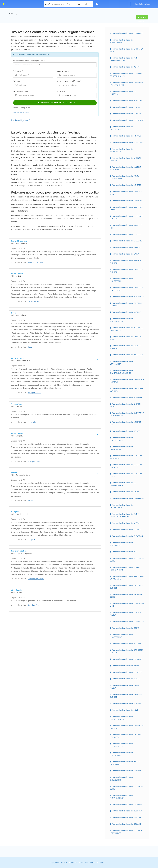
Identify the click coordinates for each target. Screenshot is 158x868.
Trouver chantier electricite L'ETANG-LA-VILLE (127, 605)
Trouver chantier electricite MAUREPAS (127, 201)
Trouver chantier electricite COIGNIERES (128, 621)
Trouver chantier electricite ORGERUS (127, 804)
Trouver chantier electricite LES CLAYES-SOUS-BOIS (127, 217)
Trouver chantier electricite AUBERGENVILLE (122, 320)
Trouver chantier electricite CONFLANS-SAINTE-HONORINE (127, 75)
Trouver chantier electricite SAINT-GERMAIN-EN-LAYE (124, 59)
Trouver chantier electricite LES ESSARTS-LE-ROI (123, 484)
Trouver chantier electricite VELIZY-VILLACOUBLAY (125, 177)
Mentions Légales (88, 862)
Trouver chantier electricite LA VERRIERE (128, 498)
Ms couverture (34, 302)
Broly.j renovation (35, 461)
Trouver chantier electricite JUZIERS (126, 679)
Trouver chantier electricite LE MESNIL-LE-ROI (126, 475)
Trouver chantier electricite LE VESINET (127, 241)
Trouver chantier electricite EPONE (125, 492)
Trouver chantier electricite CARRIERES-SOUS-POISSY (126, 289)
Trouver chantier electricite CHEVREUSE (127, 536)
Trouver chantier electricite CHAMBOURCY (122, 506)
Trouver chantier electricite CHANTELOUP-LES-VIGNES (122, 372)
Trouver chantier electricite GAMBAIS (126, 771)
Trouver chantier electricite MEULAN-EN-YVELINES (127, 390)
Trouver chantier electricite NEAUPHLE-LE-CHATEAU (127, 736)
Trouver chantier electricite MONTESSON (122, 280)
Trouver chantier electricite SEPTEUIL (126, 817)
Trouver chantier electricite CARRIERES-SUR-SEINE (126, 271)
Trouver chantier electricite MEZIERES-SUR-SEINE (126, 696)
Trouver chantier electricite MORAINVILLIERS (122, 797)
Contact (102, 862)
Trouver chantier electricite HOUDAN (126, 703)
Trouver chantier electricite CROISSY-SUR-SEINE (126, 347)
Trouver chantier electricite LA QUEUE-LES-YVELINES (126, 832)
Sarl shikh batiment (36, 262)
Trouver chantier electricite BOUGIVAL (127, 397)
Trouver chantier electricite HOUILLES (127, 100)
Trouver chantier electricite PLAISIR (126, 107)
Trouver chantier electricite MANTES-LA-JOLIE (127, 50)
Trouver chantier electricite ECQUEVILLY (128, 643)
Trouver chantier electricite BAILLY (125, 666)
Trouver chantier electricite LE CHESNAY (128, 120)
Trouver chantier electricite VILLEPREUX (127, 355)
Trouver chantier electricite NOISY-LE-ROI (126, 423)
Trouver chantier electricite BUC (124, 552)
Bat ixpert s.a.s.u (34, 393)
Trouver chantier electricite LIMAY (125, 254)
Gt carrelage (33, 422)
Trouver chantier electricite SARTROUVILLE (122, 41)
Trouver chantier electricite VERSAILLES (127, 33)
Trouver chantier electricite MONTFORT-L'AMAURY (127, 727)
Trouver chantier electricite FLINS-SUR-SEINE (126, 788)
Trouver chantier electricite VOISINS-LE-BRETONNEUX (127, 329)
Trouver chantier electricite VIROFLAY (127, 247)
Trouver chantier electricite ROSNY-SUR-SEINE (127, 560)
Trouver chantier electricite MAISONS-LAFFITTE (126, 159)
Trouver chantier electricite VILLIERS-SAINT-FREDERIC (125, 763)
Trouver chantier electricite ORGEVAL (126, 530)
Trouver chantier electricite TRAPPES (126, 136)
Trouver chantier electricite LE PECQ (126, 234)
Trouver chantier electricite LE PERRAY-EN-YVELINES (126, 466)
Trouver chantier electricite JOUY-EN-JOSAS (126, 405)
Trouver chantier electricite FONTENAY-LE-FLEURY (127, 304)
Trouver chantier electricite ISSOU (125, 628)
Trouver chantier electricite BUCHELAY (127, 811)
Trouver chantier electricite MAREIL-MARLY (125, 687)
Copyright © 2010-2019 (58, 862)
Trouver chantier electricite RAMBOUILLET (122, 150)
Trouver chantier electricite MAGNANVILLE (122, 544)
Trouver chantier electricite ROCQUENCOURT (122, 718)
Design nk (32, 540)
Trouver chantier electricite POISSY (125, 67)
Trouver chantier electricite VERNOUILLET (122, 363)
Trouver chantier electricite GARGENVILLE (122, 448)
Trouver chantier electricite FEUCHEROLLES (122, 745)
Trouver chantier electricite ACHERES (126, 185)
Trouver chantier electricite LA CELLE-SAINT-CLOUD (126, 168)
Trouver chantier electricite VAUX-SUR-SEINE (126, 596)
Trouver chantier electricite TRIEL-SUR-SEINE (126, 338)
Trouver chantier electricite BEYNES (126, 431)
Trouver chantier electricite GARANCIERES (122, 778)
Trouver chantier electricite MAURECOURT (122, 636)
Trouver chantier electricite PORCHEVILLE (122, 754)
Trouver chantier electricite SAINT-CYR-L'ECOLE (126, 208)
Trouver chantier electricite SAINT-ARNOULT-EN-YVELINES (124, 515)
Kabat (30, 347)
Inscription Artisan (142, 4)
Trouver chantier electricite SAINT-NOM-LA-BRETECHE (127, 578)
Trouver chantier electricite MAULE (126, 523)
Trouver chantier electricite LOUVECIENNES (122, 439)
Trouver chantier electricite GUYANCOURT (122, 128)
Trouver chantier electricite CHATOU (126, 114)
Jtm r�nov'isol (34, 605)
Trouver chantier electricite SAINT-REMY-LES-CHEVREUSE (127, 414)
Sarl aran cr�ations (36, 579)
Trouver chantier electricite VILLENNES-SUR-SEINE (127, 587)
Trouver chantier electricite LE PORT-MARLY (125, 614)
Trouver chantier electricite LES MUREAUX (123, 93)
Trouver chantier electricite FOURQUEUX (128, 659)
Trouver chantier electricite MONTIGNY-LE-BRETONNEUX (127, 84)
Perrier (31, 500)
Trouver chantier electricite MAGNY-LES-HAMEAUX (127, 381)
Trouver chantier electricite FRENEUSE (127, 672)
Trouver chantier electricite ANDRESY (126, 312)
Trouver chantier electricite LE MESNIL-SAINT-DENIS (126, 457)
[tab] (55, 242)
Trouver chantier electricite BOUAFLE (126, 824)
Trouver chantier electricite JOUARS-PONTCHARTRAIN (125, 569)
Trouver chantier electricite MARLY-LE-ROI (126, 226)
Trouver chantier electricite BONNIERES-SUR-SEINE (127, 651)
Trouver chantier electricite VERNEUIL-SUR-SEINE (126, 262)
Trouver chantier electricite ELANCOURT (128, 142)
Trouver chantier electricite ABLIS (125, 710)
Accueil (11, 13)
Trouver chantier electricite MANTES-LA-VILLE (127, 193)
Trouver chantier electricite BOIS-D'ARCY (128, 297)
